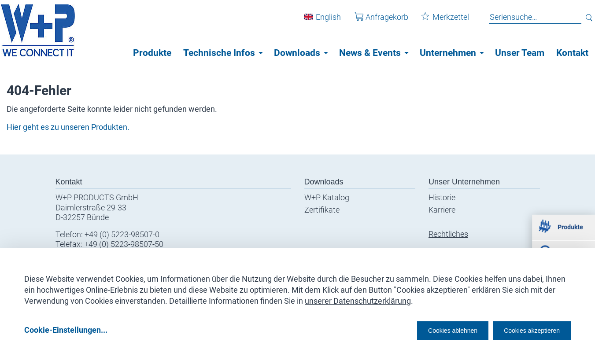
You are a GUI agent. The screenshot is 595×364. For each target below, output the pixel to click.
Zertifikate (322, 210)
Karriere (442, 210)
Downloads (297, 53)
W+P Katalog (327, 197)
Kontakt (572, 53)
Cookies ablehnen (425, 329)
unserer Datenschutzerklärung (358, 298)
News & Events (370, 53)
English (322, 21)
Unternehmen (448, 53)
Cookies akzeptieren (524, 329)
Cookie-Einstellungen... (66, 329)
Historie (442, 197)
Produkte (152, 53)
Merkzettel (439, 21)
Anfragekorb (375, 21)
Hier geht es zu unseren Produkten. (68, 127)
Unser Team (520, 53)
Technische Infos (219, 53)
